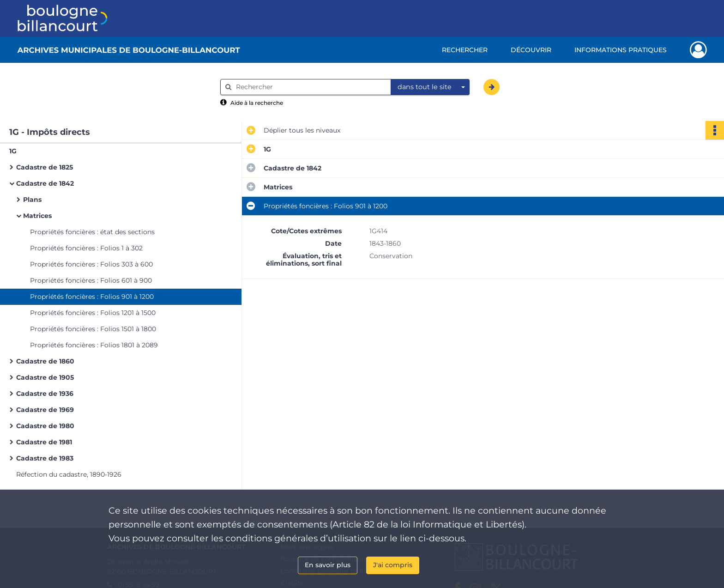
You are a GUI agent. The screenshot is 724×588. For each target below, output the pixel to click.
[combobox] (430, 87)
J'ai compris (393, 565)
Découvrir (531, 50)
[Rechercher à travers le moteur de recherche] (310, 87)
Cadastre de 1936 (45, 394)
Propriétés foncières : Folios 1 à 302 (86, 248)
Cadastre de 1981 (44, 442)
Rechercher (465, 50)
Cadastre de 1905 (45, 377)
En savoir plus (328, 565)
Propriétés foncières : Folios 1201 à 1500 (93, 313)
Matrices (37, 216)
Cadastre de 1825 (45, 167)
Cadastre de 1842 (45, 183)
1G (13, 151)
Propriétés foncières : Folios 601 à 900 (91, 280)
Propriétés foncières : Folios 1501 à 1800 (93, 329)
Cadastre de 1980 (45, 426)
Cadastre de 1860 (45, 361)
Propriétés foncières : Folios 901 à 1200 (92, 297)
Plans (32, 200)
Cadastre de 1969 (45, 410)
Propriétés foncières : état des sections (92, 232)
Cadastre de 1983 (45, 458)
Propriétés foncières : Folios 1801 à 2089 (94, 345)
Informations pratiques (621, 50)
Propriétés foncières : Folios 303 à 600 (91, 264)
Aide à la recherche (257, 103)
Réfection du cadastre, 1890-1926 (69, 474)
